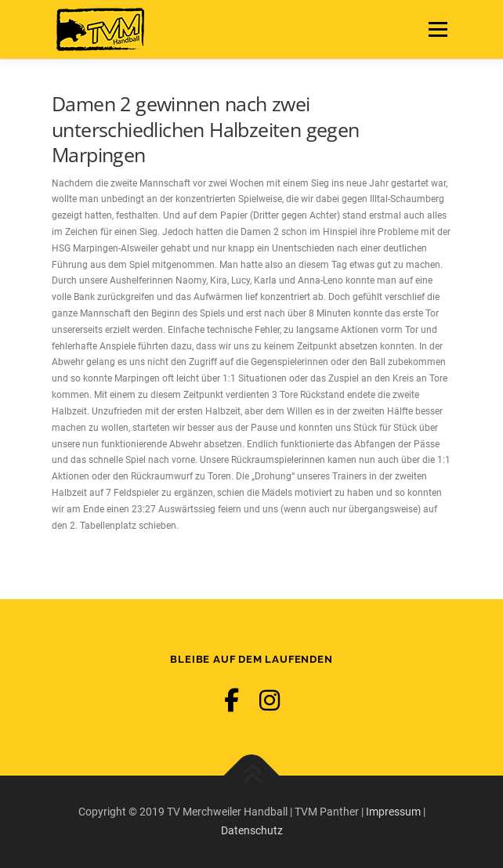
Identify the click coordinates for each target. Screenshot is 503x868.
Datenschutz (252, 830)
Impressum (393, 812)
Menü (436, 29)
